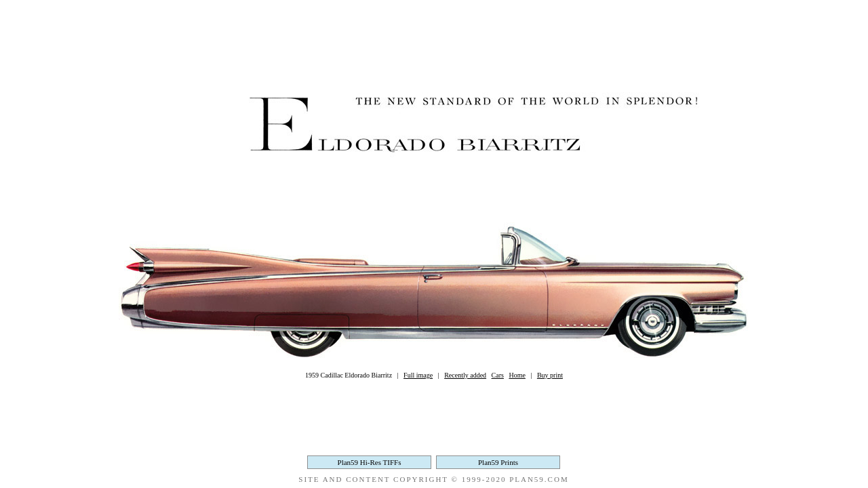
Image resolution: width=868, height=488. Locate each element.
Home (517, 375)
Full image (418, 375)
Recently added (465, 375)
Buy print (550, 375)
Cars (498, 375)
